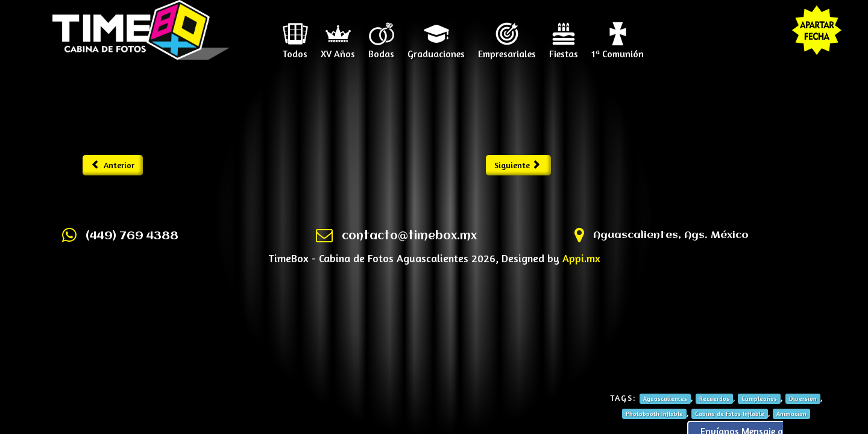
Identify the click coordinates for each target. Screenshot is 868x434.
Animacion (791, 414)
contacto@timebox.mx (409, 236)
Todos (295, 49)
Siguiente (517, 165)
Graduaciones (436, 49)
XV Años (338, 49)
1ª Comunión (618, 49)
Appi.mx (581, 258)
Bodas (381, 49)
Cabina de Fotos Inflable (730, 414)
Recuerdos (714, 398)
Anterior (113, 165)
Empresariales (507, 49)
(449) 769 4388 (132, 236)
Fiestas (564, 49)
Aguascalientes (665, 398)
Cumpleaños (759, 398)
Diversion (803, 398)
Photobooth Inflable (654, 414)
